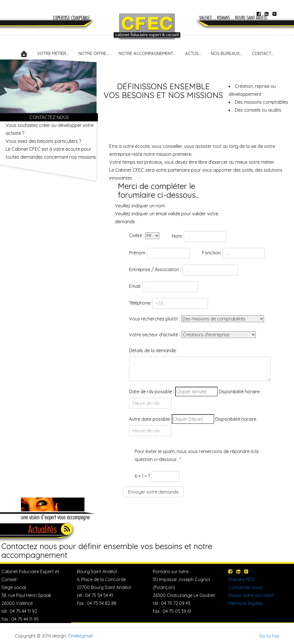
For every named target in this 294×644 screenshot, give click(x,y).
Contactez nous (245, 587)
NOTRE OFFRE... (94, 53)
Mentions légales (246, 603)
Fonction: (212, 253)
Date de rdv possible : (152, 392)
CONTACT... (263, 53)
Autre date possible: (150, 419)
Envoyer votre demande (153, 492)
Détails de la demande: (153, 350)
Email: (135, 286)
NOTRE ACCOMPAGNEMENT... (147, 53)
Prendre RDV (242, 579)
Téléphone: (140, 303)
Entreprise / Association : (155, 269)
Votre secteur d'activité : (154, 335)
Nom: (177, 236)
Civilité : (137, 235)
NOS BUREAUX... (227, 53)
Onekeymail (80, 636)
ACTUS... (193, 53)
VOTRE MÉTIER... (53, 53)
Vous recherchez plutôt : (154, 319)
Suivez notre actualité (251, 595)
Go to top (269, 636)
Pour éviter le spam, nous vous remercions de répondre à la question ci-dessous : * (197, 455)
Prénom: (138, 253)
